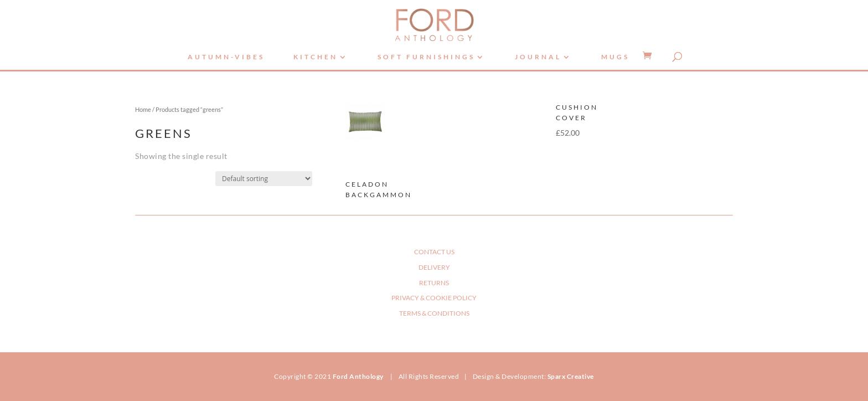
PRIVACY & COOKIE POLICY (434, 298)
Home (143, 109)
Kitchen (316, 57)
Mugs (615, 57)
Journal (538, 57)
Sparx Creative (571, 376)
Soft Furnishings (426, 57)
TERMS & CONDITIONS (434, 313)
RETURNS (434, 283)
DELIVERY (434, 267)
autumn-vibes (226, 57)
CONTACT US (434, 252)
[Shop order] (264, 179)
